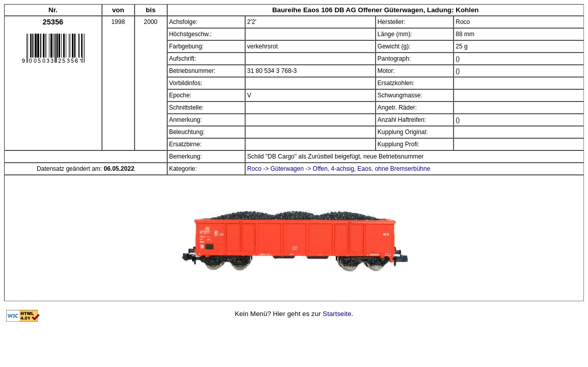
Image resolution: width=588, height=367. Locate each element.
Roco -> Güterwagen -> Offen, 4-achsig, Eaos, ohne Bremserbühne (339, 169)
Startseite (337, 314)
